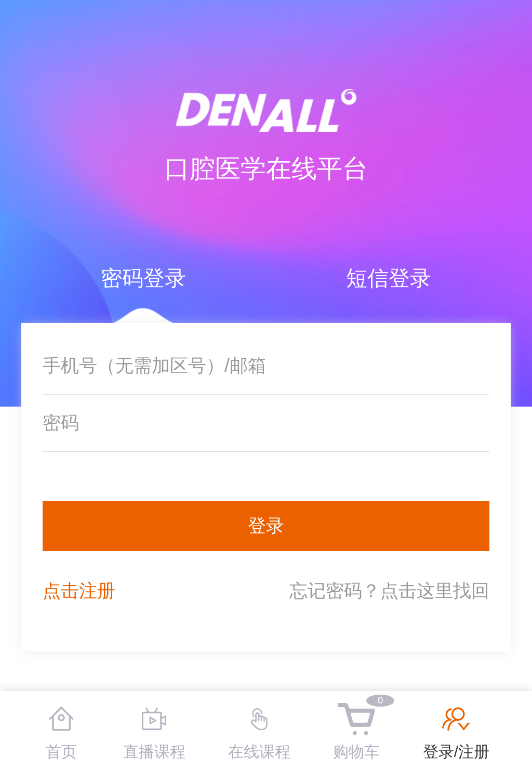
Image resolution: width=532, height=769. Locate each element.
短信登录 (389, 278)
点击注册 (79, 591)
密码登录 (143, 278)
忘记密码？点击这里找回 (389, 591)
